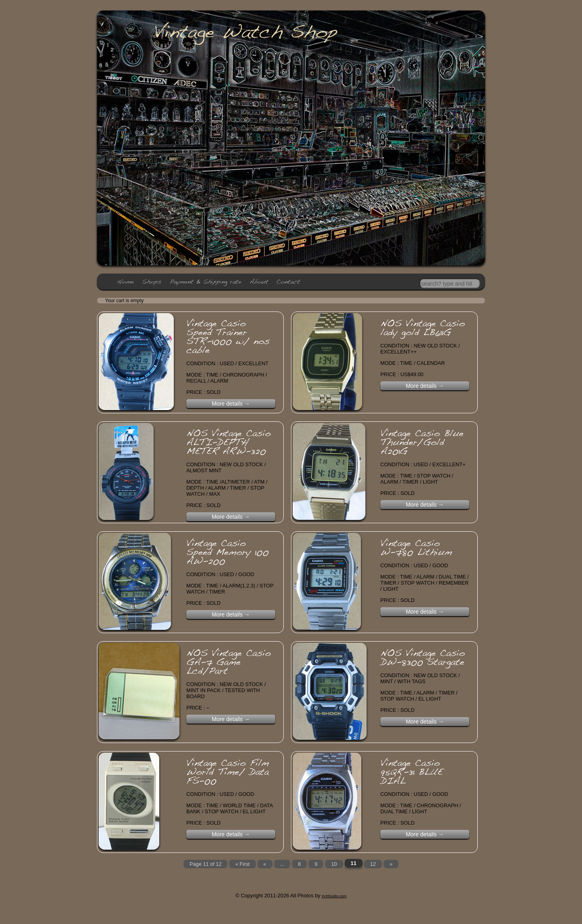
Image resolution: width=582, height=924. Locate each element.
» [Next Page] (391, 864)
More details (231, 404)
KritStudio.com (334, 896)
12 (373, 864)
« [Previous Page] (265, 864)
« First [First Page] (242, 864)
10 (334, 864)
